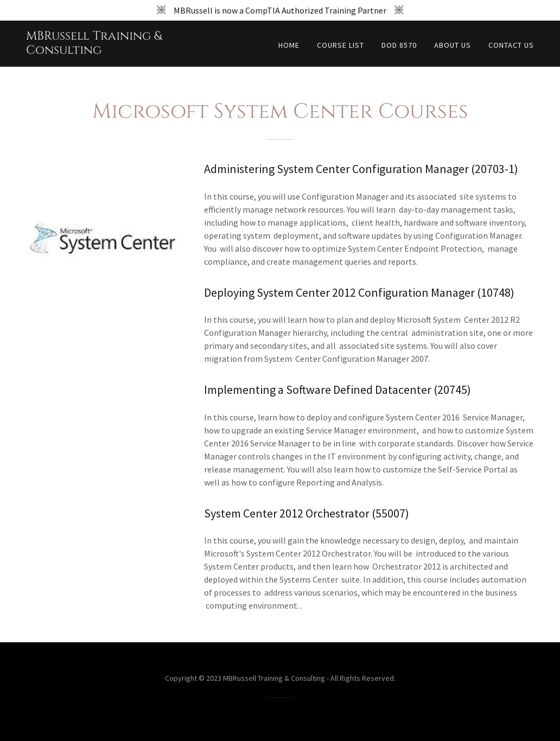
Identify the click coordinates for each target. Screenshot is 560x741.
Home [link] (289, 45)
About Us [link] (453, 45)
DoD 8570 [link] (399, 45)
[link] (115, 50)
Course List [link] (341, 45)
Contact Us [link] (511, 45)
